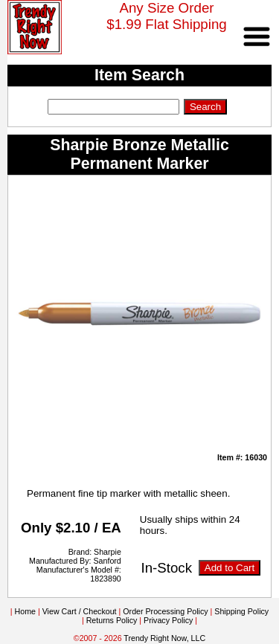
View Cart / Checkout (80, 611)
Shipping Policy (241, 611)
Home (25, 611)
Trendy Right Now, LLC (164, 638)
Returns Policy (112, 620)
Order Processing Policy (165, 611)
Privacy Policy (168, 620)
